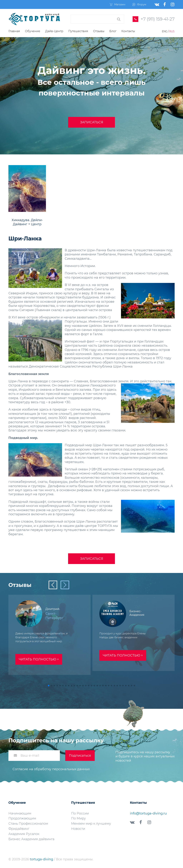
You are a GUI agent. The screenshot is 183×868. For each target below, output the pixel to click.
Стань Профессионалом (28, 824)
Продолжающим (22, 818)
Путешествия (78, 31)
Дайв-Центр (54, 31)
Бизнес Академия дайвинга (31, 839)
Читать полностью (39, 659)
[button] (49, 686)
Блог (113, 31)
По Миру (78, 818)
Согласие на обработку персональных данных (51, 769)
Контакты (128, 31)
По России (80, 813)
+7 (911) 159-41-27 (158, 19)
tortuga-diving (42, 859)
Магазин (117, 4)
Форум (139, 4)
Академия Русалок (24, 834)
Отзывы (99, 31)
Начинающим (20, 813)
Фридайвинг (19, 829)
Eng (165, 31)
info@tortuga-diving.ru (148, 813)
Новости (78, 829)
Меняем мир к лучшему (91, 824)
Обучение (33, 31)
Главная (14, 31)
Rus (172, 31)
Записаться (92, 122)
